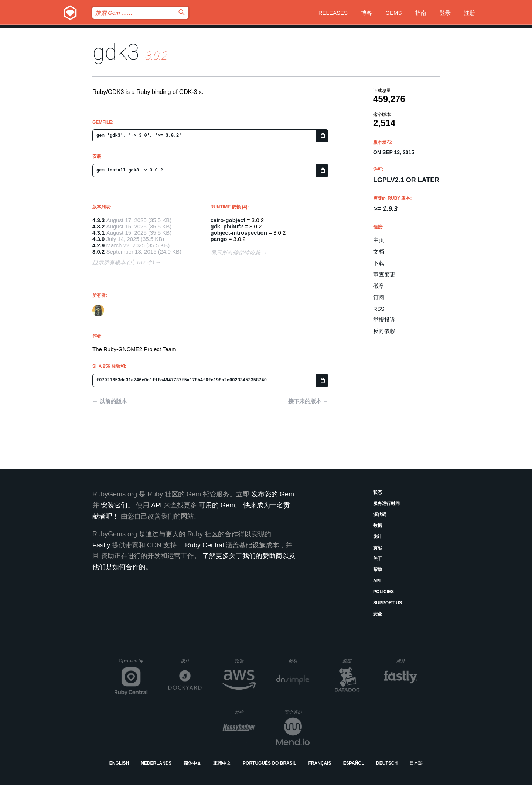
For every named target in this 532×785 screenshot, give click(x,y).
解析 (299, 661)
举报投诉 (384, 320)
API (377, 581)
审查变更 (384, 274)
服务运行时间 (386, 503)
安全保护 (297, 712)
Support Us (388, 603)
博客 (366, 13)
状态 (378, 492)
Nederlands (156, 763)
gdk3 (116, 52)
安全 (378, 614)
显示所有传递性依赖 (236, 253)
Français (320, 763)
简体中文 (192, 763)
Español (354, 763)
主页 (379, 240)
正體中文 (222, 763)
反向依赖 (384, 331)
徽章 (379, 286)
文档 (379, 252)
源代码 (380, 514)
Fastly (101, 545)
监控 (353, 661)
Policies (383, 592)
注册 (470, 13)
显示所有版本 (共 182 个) (123, 262)
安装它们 (114, 505)
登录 (445, 13)
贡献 (378, 548)
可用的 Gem (217, 505)
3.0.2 (98, 252)
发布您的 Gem (273, 494)
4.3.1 (98, 233)
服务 (407, 661)
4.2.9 (98, 245)
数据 (378, 526)
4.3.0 (98, 239)
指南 (421, 13)
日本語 (416, 763)
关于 (378, 558)
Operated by (133, 663)
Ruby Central (204, 545)
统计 (378, 537)
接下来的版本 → (308, 401)
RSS (379, 309)
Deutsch (387, 763)
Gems (393, 13)
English (119, 763)
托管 (244, 661)
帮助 (378, 570)
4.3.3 (98, 220)
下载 (379, 263)
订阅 (379, 297)
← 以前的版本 (110, 401)
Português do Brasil (270, 763)
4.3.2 (98, 226)
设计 (191, 661)
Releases (333, 13)
